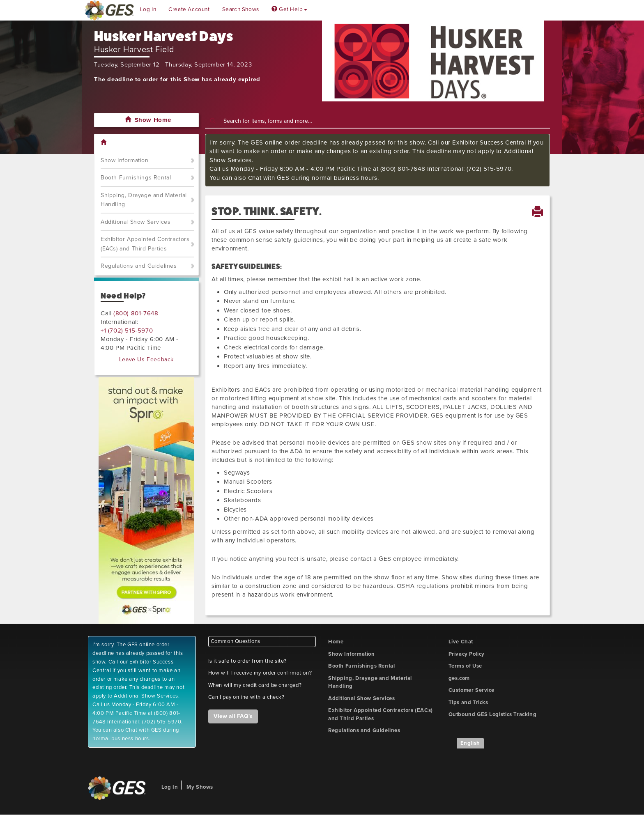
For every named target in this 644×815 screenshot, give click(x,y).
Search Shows (241, 9)
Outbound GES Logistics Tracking (493, 714)
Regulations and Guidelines (139, 266)
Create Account (189, 9)
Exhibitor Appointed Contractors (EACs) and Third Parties (145, 244)
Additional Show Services (136, 222)
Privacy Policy (467, 654)
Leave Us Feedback (146, 359)
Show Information (125, 160)
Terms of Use (465, 666)
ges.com (459, 678)
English (470, 743)
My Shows (200, 787)
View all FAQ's (233, 716)
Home (336, 642)
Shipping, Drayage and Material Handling (144, 200)
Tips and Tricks (468, 703)
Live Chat (461, 642)
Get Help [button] (289, 9)
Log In (148, 9)
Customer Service (472, 690)
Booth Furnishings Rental (136, 178)
